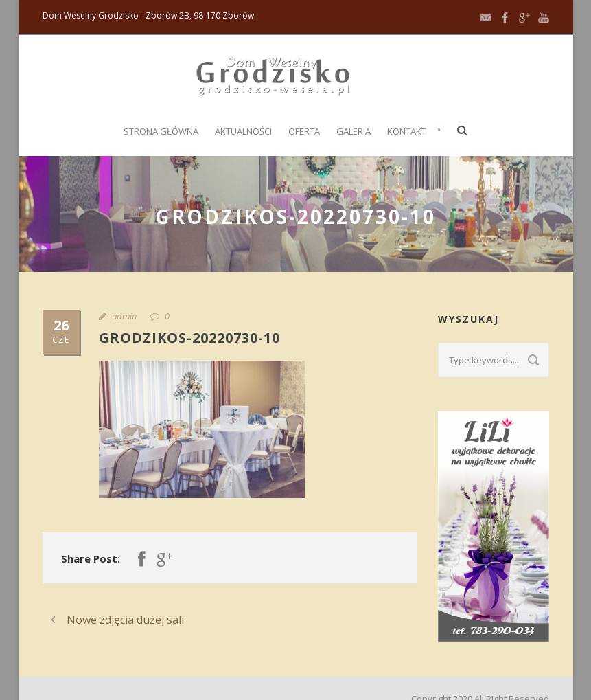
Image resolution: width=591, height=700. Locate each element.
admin (124, 316)
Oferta (304, 131)
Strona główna (161, 131)
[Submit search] (533, 360)
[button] (462, 130)
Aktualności (243, 131)
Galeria (354, 131)
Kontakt (407, 131)
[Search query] (494, 360)
